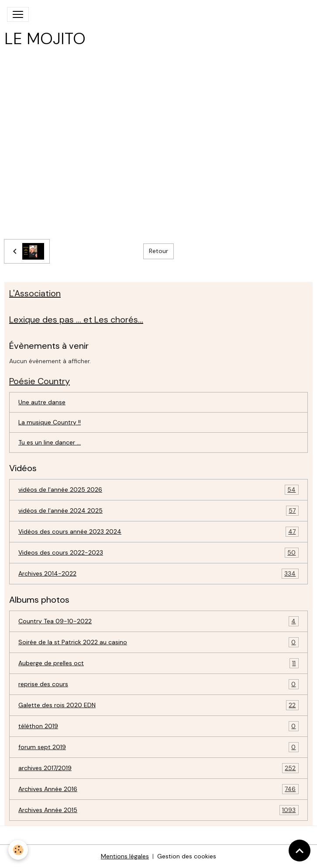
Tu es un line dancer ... (50, 442)
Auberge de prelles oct (158, 663)
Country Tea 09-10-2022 (158, 621)
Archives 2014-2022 (158, 574)
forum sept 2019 (158, 747)
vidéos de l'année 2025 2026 (158, 490)
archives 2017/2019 (158, 768)
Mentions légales (125, 856)
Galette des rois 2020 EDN (158, 705)
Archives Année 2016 (158, 789)
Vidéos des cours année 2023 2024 (158, 532)
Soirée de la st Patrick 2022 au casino (158, 642)
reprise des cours (158, 684)
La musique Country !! (50, 422)
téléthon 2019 (158, 726)
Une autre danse (42, 402)
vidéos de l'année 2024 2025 (158, 511)
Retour (158, 251)
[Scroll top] (300, 851)
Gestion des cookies (187, 856)
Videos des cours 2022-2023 (158, 553)
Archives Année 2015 (158, 810)
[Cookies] (19, 850)
